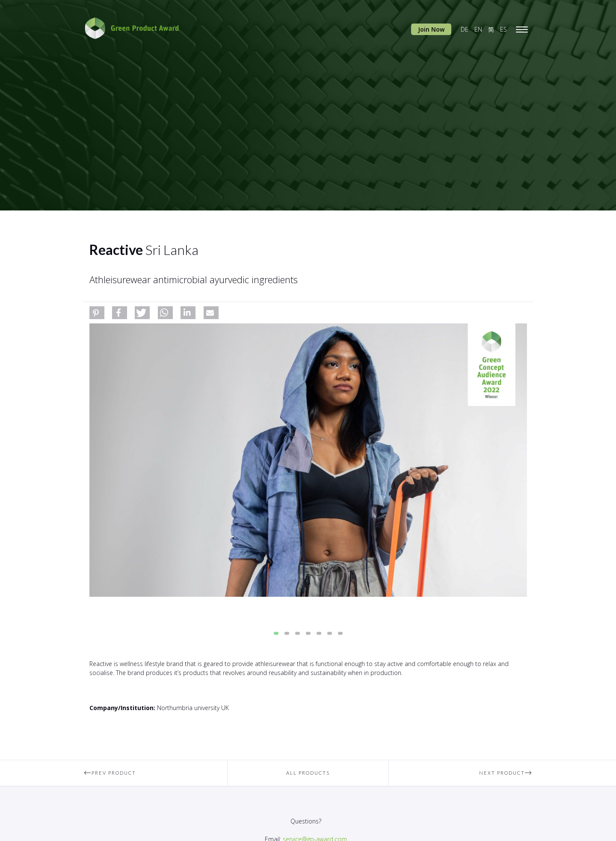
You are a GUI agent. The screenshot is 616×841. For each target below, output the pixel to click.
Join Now (431, 29)
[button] (97, 313)
